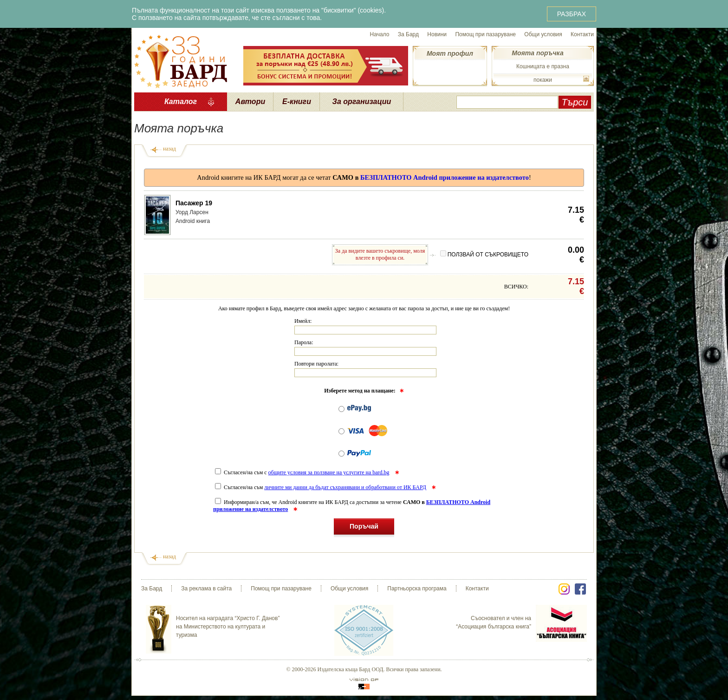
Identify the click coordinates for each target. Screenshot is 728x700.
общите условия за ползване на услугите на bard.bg (329, 472)
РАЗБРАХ (572, 14)
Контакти (582, 34)
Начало (380, 34)
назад (169, 149)
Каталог (181, 101)
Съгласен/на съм (321, 487)
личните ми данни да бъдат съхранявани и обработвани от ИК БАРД (345, 487)
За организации (362, 101)
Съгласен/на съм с (303, 472)
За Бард (408, 34)
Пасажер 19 (194, 203)
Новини (437, 34)
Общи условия (543, 34)
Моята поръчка (537, 53)
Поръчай (364, 528)
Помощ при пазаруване (485, 34)
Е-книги (297, 101)
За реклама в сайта (206, 589)
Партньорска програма (417, 589)
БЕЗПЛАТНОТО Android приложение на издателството (445, 177)
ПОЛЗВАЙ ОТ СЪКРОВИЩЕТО (484, 255)
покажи (543, 80)
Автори (250, 101)
